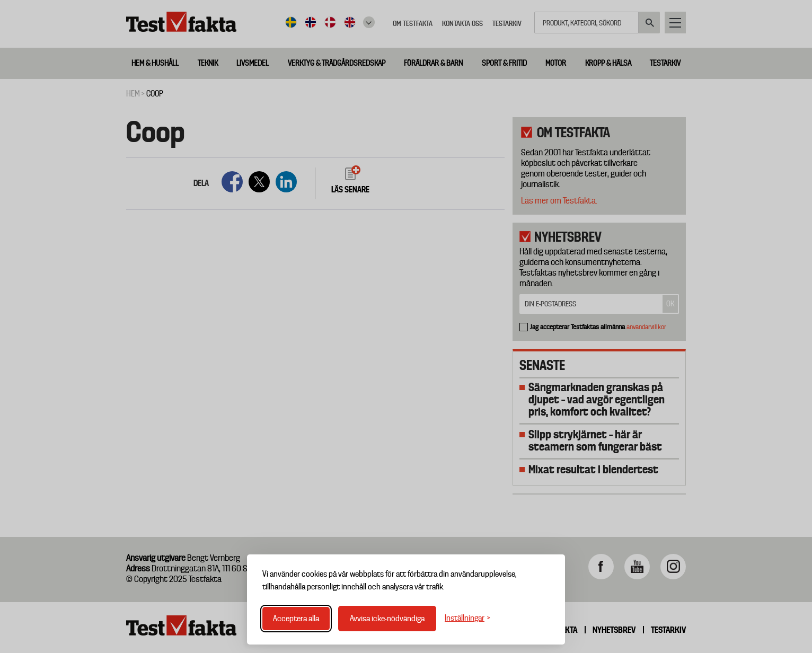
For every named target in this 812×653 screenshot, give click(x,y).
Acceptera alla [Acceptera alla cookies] (296, 619)
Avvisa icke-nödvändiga (387, 619)
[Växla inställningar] (467, 618)
